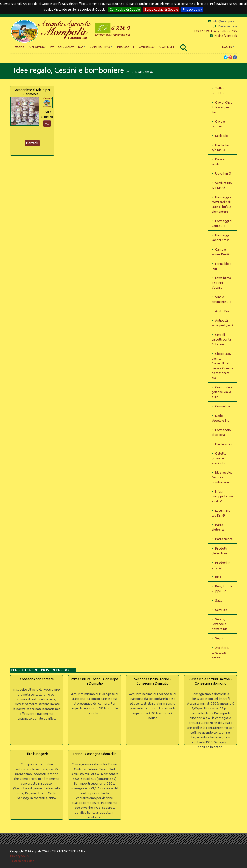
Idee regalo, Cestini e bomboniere (222, 477)
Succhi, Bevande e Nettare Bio (220, 624)
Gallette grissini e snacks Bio (219, 458)
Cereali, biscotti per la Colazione (221, 339)
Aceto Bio (222, 311)
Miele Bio (222, 136)
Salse (219, 600)
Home (20, 47)
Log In (228, 47)
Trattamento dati (22, 861)
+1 (47, 124)
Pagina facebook (223, 36)
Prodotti (126, 47)
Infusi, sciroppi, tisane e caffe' (222, 496)
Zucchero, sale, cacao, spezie (220, 652)
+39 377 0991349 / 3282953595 (215, 31)
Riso (218, 577)
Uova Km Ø (223, 173)
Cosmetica (223, 406)
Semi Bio (221, 610)
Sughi (219, 638)
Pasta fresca (224, 539)
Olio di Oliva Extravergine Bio (222, 107)
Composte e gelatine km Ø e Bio (222, 392)
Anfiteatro (101, 47)
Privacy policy (192, 9)
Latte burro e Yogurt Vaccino (221, 283)
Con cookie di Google (125, 9)
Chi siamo (38, 47)
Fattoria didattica (68, 47)
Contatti (167, 47)
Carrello (147, 47)
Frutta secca (224, 444)
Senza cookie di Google (161, 9)
